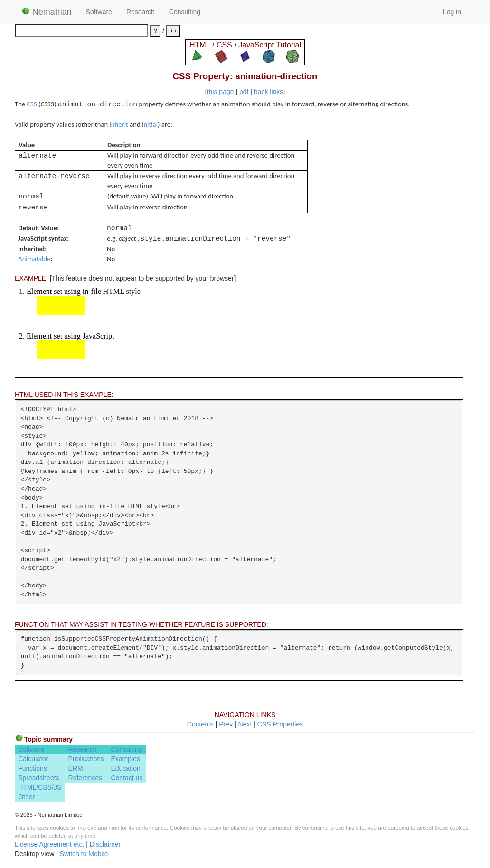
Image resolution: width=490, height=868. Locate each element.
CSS (32, 104)
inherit (119, 124)
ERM (76, 768)
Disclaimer (105, 844)
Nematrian (47, 12)
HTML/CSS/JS (40, 787)
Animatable (34, 259)
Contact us (127, 778)
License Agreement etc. (49, 844)
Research (141, 12)
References (85, 778)
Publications (86, 759)
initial (150, 124)
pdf (244, 92)
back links (269, 92)
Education (125, 768)
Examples (125, 759)
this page (221, 92)
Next (245, 724)
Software (99, 12)
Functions (33, 768)
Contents (200, 724)
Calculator (33, 759)
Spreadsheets (38, 778)
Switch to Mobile (84, 854)
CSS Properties (280, 724)
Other (26, 797)
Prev (226, 724)
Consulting (185, 12)
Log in (452, 12)
